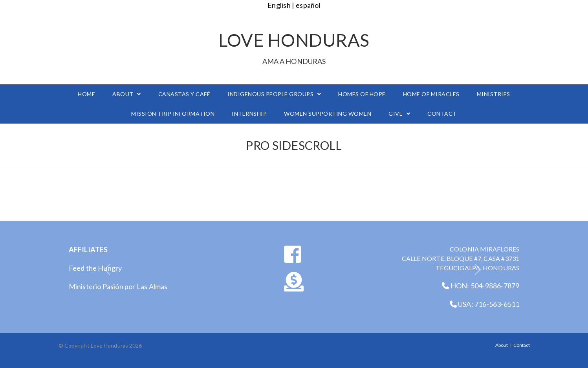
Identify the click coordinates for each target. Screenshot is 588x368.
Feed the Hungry (95, 268)
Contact (522, 345)
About (502, 345)
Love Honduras (294, 47)
